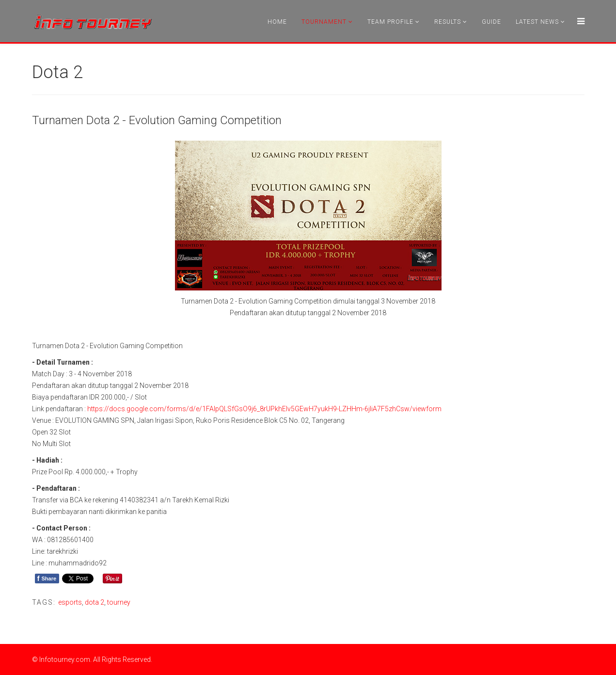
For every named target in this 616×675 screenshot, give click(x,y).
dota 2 (95, 602)
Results (448, 22)
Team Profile (390, 22)
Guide (491, 22)
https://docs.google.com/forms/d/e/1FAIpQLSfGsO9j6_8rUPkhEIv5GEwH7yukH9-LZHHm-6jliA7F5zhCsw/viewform (264, 409)
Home (277, 22)
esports (70, 602)
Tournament (324, 22)
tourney (119, 602)
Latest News (537, 22)
